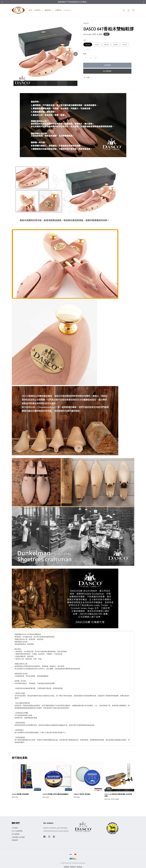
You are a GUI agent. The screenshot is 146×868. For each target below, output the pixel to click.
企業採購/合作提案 (18, 837)
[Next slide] (76, 54)
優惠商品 (48, 10)
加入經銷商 (16, 834)
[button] (124, 10)
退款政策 (79, 867)
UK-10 (125, 45)
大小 (85, 40)
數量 (85, 54)
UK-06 (88, 45)
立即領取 (86, 2)
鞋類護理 (15, 840)
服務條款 (67, 867)
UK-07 (97, 45)
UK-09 (116, 45)
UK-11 (88, 49)
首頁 (30, 10)
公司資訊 (15, 828)
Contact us (68, 10)
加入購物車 (107, 71)
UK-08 (106, 45)
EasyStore (82, 863)
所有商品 (37, 10)
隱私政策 (73, 867)
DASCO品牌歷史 (17, 831)
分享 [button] (86, 78)
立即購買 (107, 65)
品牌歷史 (58, 10)
